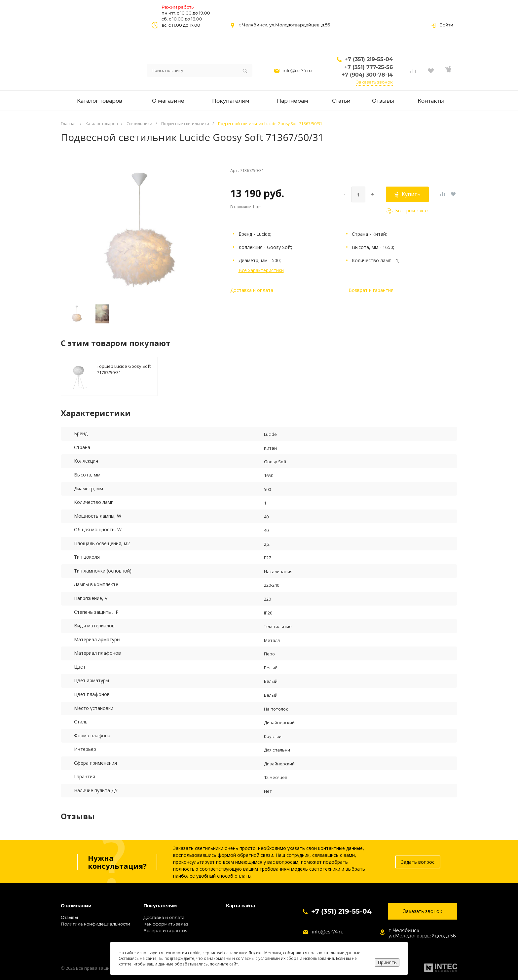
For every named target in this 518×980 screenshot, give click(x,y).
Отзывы (69, 917)
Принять (387, 962)
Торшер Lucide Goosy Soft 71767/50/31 (124, 369)
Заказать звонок (374, 82)
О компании (76, 906)
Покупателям (160, 906)
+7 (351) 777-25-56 (369, 67)
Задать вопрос (418, 862)
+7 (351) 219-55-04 (369, 59)
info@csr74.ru (297, 70)
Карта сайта (240, 906)
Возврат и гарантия (371, 290)
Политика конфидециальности (95, 924)
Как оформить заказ (166, 924)
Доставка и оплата (252, 290)
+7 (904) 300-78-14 (367, 75)
